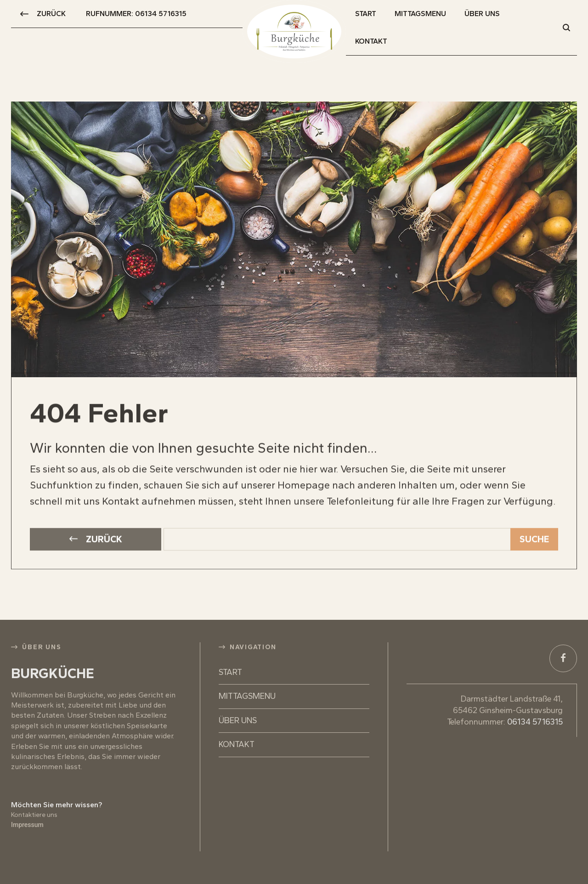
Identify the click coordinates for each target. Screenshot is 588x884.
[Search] (534, 526)
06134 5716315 (535, 708)
